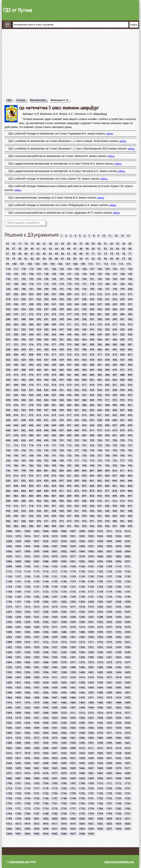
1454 (64, 693)
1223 (127, 607)
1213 (36, 607)
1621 (54, 753)
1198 (27, 602)
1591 (36, 743)
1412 (64, 677)
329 (77, 329)
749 (39, 456)
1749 (73, 798)
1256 (46, 622)
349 (100, 334)
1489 (127, 703)
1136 (100, 576)
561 (31, 400)
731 (31, 450)
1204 (82, 602)
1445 (109, 687)
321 (16, 329)
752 (62, 456)
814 (16, 476)
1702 (27, 783)
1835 (91, 829)
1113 (18, 571)
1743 (18, 798)
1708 (82, 783)
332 (100, 329)
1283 (36, 632)
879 (122, 491)
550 (77, 395)
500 (84, 380)
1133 (73, 576)
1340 (46, 652)
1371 (73, 662)
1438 (46, 687)
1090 (64, 561)
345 (69, 334)
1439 (54, 687)
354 (8, 339)
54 (117, 249)
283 (115, 314)
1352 (27, 657)
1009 (91, 531)
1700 (9, 783)
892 (92, 496)
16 (14, 244)
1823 (109, 824)
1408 (27, 677)
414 (77, 355)
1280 (9, 632)
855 (69, 486)
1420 (9, 682)
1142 (27, 581)
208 (62, 294)
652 (77, 425)
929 (115, 506)
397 (77, 350)
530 (54, 390)
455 (130, 365)
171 (39, 284)
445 (54, 365)
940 (69, 511)
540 (130, 390)
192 (69, 289)
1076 (64, 556)
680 (31, 435)
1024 (100, 536)
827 (115, 476)
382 (92, 344)
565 (62, 400)
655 (100, 425)
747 (23, 456)
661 (16, 430)
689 (100, 435)
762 (8, 461)
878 (115, 491)
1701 (18, 783)
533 (77, 390)
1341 (54, 652)
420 (122, 355)
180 (107, 284)
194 (84, 289)
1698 (118, 778)
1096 (118, 561)
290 (39, 319)
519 (100, 385)
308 (46, 324)
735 (62, 450)
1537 (54, 723)
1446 (118, 687)
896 (122, 496)
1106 (82, 566)
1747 (54, 798)
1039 (109, 541)
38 (20, 249)
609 (8, 415)
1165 (109, 587)
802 (54, 471)
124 (69, 269)
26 (75, 244)
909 (92, 501)
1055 (127, 546)
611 (23, 415)
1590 (27, 743)
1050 (82, 546)
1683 (109, 773)
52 (105, 249)
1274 (82, 627)
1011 (109, 531)
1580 (64, 738)
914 (130, 501)
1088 (46, 561)
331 (92, 329)
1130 (46, 576)
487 (115, 375)
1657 (127, 763)
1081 (109, 556)
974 (69, 521)
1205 (91, 602)
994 (92, 526)
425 (31, 360)
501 (92, 380)
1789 (54, 814)
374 (31, 344)
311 (69, 324)
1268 (27, 627)
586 (92, 405)
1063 (73, 551)
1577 (36, 738)
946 (115, 511)
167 (8, 284)
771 (77, 461)
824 (92, 476)
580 (46, 405)
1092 (82, 561)
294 (69, 319)
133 (8, 274)
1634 (46, 758)
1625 (91, 753)
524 (8, 390)
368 (115, 339)
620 (92, 415)
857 (84, 486)
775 (107, 461)
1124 (118, 571)
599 (62, 410)
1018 (46, 536)
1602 (9, 748)
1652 (82, 763)
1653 (91, 763)
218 (8, 299)
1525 (73, 718)
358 (39, 339)
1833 (73, 829)
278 (77, 314)
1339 (36, 652)
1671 (127, 768)
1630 (9, 758)
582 (62, 405)
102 (30, 264)
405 (8, 355)
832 (23, 481)
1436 (27, 687)
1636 (64, 758)
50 (93, 249)
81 (26, 259)
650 (62, 425)
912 (115, 501)
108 (75, 264)
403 (122, 350)
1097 (127, 561)
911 (107, 501)
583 (69, 405)
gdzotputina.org (19, 862)
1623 (73, 753)
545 (39, 395)
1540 (82, 723)
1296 (27, 637)
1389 (109, 667)
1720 (64, 788)
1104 (64, 566)
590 (122, 405)
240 (46, 304)
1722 (82, 788)
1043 (18, 546)
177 (84, 284)
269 (8, 314)
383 (100, 344)
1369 (54, 662)
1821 (91, 824)
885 (39, 496)
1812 (9, 824)
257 (46, 309)
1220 (100, 607)
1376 (118, 662)
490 (8, 380)
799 (31, 471)
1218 (82, 607)
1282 (27, 632)
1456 (82, 693)
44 (57, 249)
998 (122, 526)
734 (54, 450)
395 (62, 350)
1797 (127, 814)
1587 (127, 738)
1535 (36, 723)
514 (62, 385)
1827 (18, 829)
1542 (100, 723)
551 (84, 395)
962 (107, 516)
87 (62, 259)
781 (23, 466)
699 (46, 440)
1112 (9, 571)
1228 (46, 612)
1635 (54, 758)
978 (100, 521)
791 (100, 466)
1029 (18, 541)
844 (115, 481)
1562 (27, 733)
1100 (27, 566)
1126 (9, 576)
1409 (36, 677)
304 (16, 324)
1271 (54, 627)
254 (23, 309)
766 (39, 461)
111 (98, 264)
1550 (46, 728)
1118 (64, 571)
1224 (9, 612)
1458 (100, 693)
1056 (9, 551)
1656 (118, 763)
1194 (118, 597)
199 (122, 289)
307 (39, 324)
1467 (54, 698)
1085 (18, 561)
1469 (73, 698)
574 (130, 400)
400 (100, 350)
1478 (27, 703)
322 (23, 329)
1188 (64, 597)
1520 (27, 718)
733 (46, 450)
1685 (127, 773)
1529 (109, 718)
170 (31, 284)
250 (122, 304)
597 (46, 410)
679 (23, 435)
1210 (9, 607)
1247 (91, 617)
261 (77, 309)
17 (20, 244)
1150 (100, 581)
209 (69, 294)
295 (77, 319)
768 (54, 461)
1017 (36, 536)
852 (46, 486)
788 (77, 466)
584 (77, 405)
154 (39, 279)
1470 (82, 698)
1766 (100, 803)
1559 (127, 728)
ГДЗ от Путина (18, 10)
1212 (27, 607)
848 (16, 486)
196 (100, 289)
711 (8, 445)
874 (84, 491)
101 (22, 264)
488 (122, 375)
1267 (18, 627)
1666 (82, 768)
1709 (91, 783)
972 (54, 521)
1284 (46, 632)
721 (84, 445)
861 (115, 486)
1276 (100, 627)
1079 (91, 556)
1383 (54, 667)
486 (107, 375)
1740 (118, 793)
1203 (73, 602)
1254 (27, 622)
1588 (9, 743)
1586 (118, 738)
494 (39, 380)
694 (8, 440)
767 (46, 461)
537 (107, 390)
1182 (9, 597)
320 (8, 329)
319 (130, 324)
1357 (73, 657)
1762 (64, 803)
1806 (82, 819)
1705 (54, 783)
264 (100, 309)
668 (69, 430)
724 (107, 445)
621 (100, 415)
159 (77, 279)
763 (16, 461)
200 (130, 289)
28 (87, 244)
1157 (36, 587)
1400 (82, 672)
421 (130, 355)
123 (62, 269)
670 (84, 430)
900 (23, 501)
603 (92, 410)
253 (16, 309)
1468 (64, 698)
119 (31, 269)
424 (23, 360)
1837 (109, 829)
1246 (82, 617)
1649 (54, 763)
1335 (127, 647)
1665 (73, 768)
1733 (54, 793)
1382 (46, 667)
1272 (64, 627)
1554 (82, 728)
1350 (9, 657)
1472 (100, 698)
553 (100, 395)
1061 (54, 551)
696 (23, 440)
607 (122, 410)
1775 (54, 809)
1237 (127, 612)
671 (92, 430)
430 (69, 360)
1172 (46, 592)
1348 (118, 652)
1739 (109, 793)
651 (69, 425)
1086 (27, 561)
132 (130, 269)
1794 (100, 814)
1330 (82, 647)
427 (46, 360)
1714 (9, 788)
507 (8, 385)
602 (84, 410)
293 (62, 319)
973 (62, 521)
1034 (64, 541)
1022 (82, 536)
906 (69, 501)
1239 (18, 617)
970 (39, 521)
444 (46, 365)
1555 (91, 728)
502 (100, 380)
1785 (18, 814)
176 (77, 284)
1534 (27, 723)
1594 (64, 743)
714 (31, 445)
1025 (109, 536)
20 (38, 244)
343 (54, 334)
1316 (82, 642)
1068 (118, 551)
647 (39, 425)
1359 (91, 657)
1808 (100, 819)
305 (23, 324)
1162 (82, 587)
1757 (18, 803)
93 (99, 259)
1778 (82, 809)
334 (115, 329)
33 (117, 244)
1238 (9, 617)
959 (84, 516)
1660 (27, 768)
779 (8, 466)
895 (115, 496)
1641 (109, 758)
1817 (54, 824)
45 (62, 249)
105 (52, 264)
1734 (64, 793)
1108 (100, 566)
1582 (82, 738)
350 (107, 334)
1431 (109, 682)
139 (54, 274)
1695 (91, 778)
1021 (73, 536)
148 (122, 274)
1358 (82, 657)
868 (39, 491)
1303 (91, 637)
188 (39, 289)
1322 (9, 647)
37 (14, 249)
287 (16, 319)
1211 (18, 607)
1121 (91, 571)
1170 (27, 592)
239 (39, 304)
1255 (36, 622)
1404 (118, 672)
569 (92, 400)
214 (107, 294)
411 (54, 355)
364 (84, 339)
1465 (36, 698)
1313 (54, 642)
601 (77, 410)
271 (23, 314)
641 (122, 420)
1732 (46, 793)
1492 (27, 708)
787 (69, 466)
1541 (91, 723)
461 (46, 370)
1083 (127, 556)
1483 (73, 703)
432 (84, 360)
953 (39, 516)
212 (92, 294)
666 (54, 430)
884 (31, 496)
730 (23, 450)
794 (122, 466)
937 (46, 511)
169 (23, 284)
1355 (54, 657)
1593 (54, 743)
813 (8, 476)
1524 (64, 718)
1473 (109, 698)
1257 (54, 622)
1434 (9, 687)
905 (62, 501)
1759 (36, 803)
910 (100, 501)
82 (32, 259)
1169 (18, 592)
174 (62, 284)
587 (100, 405)
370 (130, 339)
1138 (118, 576)
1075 (54, 556)
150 (8, 279)
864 (8, 491)
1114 (27, 571)
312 (77, 324)
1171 (36, 592)
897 (130, 496)
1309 (18, 642)
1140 (9, 581)
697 (31, 440)
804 (69, 471)
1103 (54, 566)
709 (122, 440)
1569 (91, 733)
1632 (27, 758)
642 (130, 420)
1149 (91, 581)
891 (84, 496)
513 (54, 385)
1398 (64, 672)
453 (115, 365)
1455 (73, 693)
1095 (109, 561)
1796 (118, 814)
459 (31, 370)
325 (46, 329)
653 (84, 425)
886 (46, 496)
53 (112, 249)
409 (39, 355)
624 (122, 415)
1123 (109, 571)
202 (16, 294)
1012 (118, 531)
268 (130, 309)
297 (92, 319)
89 (75, 259)
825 (100, 476)
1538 (64, 723)
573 (122, 400)
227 (77, 299)
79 (14, 259)
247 (100, 304)
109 (83, 264)
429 (62, 360)
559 (16, 400)
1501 (109, 708)
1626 (100, 753)
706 (100, 440)
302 (130, 319)
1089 (54, 561)
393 (46, 350)
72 (99, 254)
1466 (46, 698)
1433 (127, 682)
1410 (46, 677)
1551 (54, 728)
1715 (18, 788)
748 (31, 456)
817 (39, 476)
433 (92, 360)
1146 (64, 581)
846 (130, 481)
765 (31, 461)
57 (7, 254)
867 (31, 491)
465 (77, 370)
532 (69, 390)
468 (100, 370)
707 (107, 440)
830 (8, 481)
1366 (27, 662)
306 (31, 324)
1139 (127, 576)
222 (39, 299)
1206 (100, 602)
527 (31, 390)
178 (92, 284)
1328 (64, 647)
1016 (27, 536)
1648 (46, 763)
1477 (18, 703)
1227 (36, 612)
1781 (109, 809)
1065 (91, 551)
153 (31, 279)
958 (77, 516)
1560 (9, 733)
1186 (46, 597)
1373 (91, 662)
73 (105, 254)
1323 (18, 647)
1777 (73, 809)
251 (130, 304)
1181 (127, 592)
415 (84, 355)
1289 (91, 632)
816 (31, 476)
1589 (18, 743)
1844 (46, 834)
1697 (109, 778)
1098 (9, 566)
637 (92, 420)
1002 (27, 531)
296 (84, 319)
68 (75, 254)
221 (31, 299)
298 (100, 319)
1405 (127, 672)
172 (46, 284)
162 (100, 279)
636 (84, 420)
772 (84, 461)
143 (84, 274)
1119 (73, 571)
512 (46, 385)
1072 (27, 556)
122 (54, 269)
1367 (36, 662)
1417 (109, 677)
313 (84, 324)
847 (8, 486)
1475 (127, 698)
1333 (109, 647)
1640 (100, 758)
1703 (36, 783)
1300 (64, 637)
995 (100, 526)
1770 (9, 809)
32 (112, 244)
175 (69, 284)
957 (69, 516)
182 (122, 284)
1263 (109, 622)
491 (16, 380)
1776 (64, 809)
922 (62, 506)
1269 (36, 627)
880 (130, 491)
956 (62, 516)
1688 (27, 778)
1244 (64, 617)
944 (100, 511)
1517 (127, 713)
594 (23, 410)
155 (46, 279)
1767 (109, 803)
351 (115, 334)
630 (39, 420)
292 (54, 319)
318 (122, 324)
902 (39, 501)
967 (16, 521)
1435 (18, 687)
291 (46, 319)
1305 (109, 637)
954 (46, 516)
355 (16, 339)
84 (44, 259)
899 (16, 501)
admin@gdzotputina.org (119, 862)
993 (84, 526)
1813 (18, 824)
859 (100, 486)
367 (107, 339)
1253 (18, 622)
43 (50, 249)
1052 (100, 546)
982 (130, 521)
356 (23, 339)
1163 (91, 587)
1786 (27, 814)
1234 (100, 612)
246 (92, 304)
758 (107, 456)
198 (115, 289)
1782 (118, 809)
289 (31, 319)
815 (23, 476)
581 (54, 405)
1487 (109, 703)
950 (16, 516)
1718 (46, 788)
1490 (9, 708)
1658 (9, 768)
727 (130, 445)
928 (107, 506)
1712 (118, 783)
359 (46, 339)
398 (84, 350)
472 (130, 370)
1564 (46, 733)
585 (84, 405)
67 (69, 254)
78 (7, 259)
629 (31, 420)
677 (8, 435)
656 (107, 425)
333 (107, 329)
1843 (36, 834)
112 (106, 264)
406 (16, 355)
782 (31, 466)
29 (93, 244)
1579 (54, 738)
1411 (54, 677)
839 (77, 481)
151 (16, 279)
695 (16, 440)
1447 (127, 687)
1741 (127, 793)
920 (46, 506)
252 (8, 309)
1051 (91, 546)
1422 (27, 682)
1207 (109, 602)
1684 (118, 773)
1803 (54, 819)
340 (31, 334)
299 (107, 319)
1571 (109, 733)
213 (100, 294)
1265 (127, 622)
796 (8, 471)
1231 (73, 612)
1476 (9, 703)
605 (107, 410)
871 (62, 491)
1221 (109, 607)
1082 (118, 556)
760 (122, 456)
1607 (54, 748)
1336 (9, 652)
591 (130, 405)
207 (54, 294)
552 (92, 395)
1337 (18, 652)
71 (93, 254)
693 (130, 435)
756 (92, 456)
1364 (9, 662)
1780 (100, 809)
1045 (36, 546)
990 (62, 526)
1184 (27, 597)
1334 (118, 647)
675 (122, 430)
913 (122, 501)
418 (107, 355)
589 (115, 405)
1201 (54, 602)
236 (16, 304)
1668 (100, 768)
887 (54, 496)
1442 (82, 687)
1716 (27, 788)
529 (46, 390)
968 (23, 521)
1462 (9, 698)
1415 (91, 677)
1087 (36, 561)
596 (39, 410)
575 (8, 405)
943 (92, 511)
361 (62, 339)
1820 (82, 824)
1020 (64, 536)
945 (107, 511)
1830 (46, 829)
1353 (36, 657)
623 (115, 415)
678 (16, 435)
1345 (91, 652)
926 (92, 506)
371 (8, 344)
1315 (73, 642)
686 (77, 435)
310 (62, 324)
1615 (127, 748)
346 (77, 334)
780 (16, 466)
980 (115, 521)
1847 (73, 834)
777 (122, 461)
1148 (82, 581)
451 (100, 365)
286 (8, 319)
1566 (64, 733)
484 (92, 375)
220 (23, 299)
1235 (109, 612)
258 (54, 309)
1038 (100, 541)
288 (23, 319)
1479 (36, 703)
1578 (46, 738)
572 (115, 400)
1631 (18, 758)
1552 (64, 728)
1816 (46, 824)
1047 (54, 546)
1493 (36, 708)
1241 (36, 617)
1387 (91, 667)
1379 (18, 667)
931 (130, 506)
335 (122, 329)
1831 (54, 829)
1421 (18, 682)
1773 (36, 809)
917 (23, 506)
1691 (54, 778)
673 (107, 430)
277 (69, 314)
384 (107, 344)
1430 (100, 682)
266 (115, 309)
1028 (9, 541)
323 (31, 329)
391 (31, 350)
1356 (64, 657)
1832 (64, 829)
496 (54, 380)
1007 (73, 531)
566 (69, 400)
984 (16, 526)
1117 (54, 571)
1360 (100, 657)
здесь (109, 134)
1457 (91, 693)
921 (54, 506)
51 (99, 249)
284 (122, 314)
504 (115, 380)
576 (16, 405)
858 (92, 486)
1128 (27, 576)
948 (130, 511)
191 (62, 289)
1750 (82, 798)
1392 (9, 672)
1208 (118, 602)
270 (16, 314)
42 (44, 249)
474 (16, 375)
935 (31, 511)
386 (122, 344)
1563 (36, 733)
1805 (73, 819)
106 (60, 264)
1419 (127, 677)
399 (92, 350)
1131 (54, 576)
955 (54, 516)
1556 (100, 728)
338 (16, 334)
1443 (91, 687)
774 (100, 461)
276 (62, 314)
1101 (36, 566)
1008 (82, 531)
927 (100, 506)
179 (100, 284)
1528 (100, 718)
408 (31, 355)
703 (77, 440)
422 (8, 360)
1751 (91, 798)
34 (124, 244)
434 (100, 360)
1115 (36, 571)
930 (122, 506)
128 (100, 269)
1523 (54, 718)
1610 (82, 748)
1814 (27, 824)
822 (77, 476)
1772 (27, 809)
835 (46, 481)
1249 (109, 617)
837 (62, 481)
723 (100, 445)
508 (16, 385)
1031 (36, 541)
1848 (82, 834)
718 (62, 445)
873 (77, 491)
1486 (100, 703)
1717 (36, 788)
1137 (109, 576)
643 (8, 425)
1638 (82, 758)
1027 (127, 536)
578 (31, 405)
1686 (9, 778)
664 (39, 430)
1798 (9, 819)
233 (122, 299)
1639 (91, 758)
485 (100, 375)
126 (84, 269)
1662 (46, 768)
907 (77, 501)
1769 (127, 803)
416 (92, 355)
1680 (82, 773)
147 (115, 274)
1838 (118, 829)
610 (16, 415)
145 (100, 274)
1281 (18, 632)
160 (84, 279)
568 (84, 400)
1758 (27, 803)
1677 (54, 773)
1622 (64, 753)
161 (92, 279)
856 (77, 486)
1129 (36, 576)
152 (23, 279)
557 (130, 395)
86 (57, 259)
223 (46, 299)
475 (23, 375)
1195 (127, 597)
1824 (118, 824)
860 (107, 486)
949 (8, 516)
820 (62, 476)
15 (7, 244)
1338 (27, 652)
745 (8, 456)
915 (8, 506)
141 (69, 274)
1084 (9, 561)
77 (130, 254)
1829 (36, 829)
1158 (46, 587)
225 (62, 299)
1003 (36, 531)
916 (16, 506)
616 (62, 415)
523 (130, 385)
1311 (36, 642)
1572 (118, 733)
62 (38, 254)
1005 (54, 531)
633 (62, 420)
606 (115, 410)
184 (8, 289)
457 (16, 370)
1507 (36, 713)
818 (46, 476)
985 (23, 526)
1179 (109, 592)
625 (130, 415)
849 (23, 486)
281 (100, 314)
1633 (36, 758)
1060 (46, 551)
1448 (9, 693)
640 (115, 420)
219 (16, 299)
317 (115, 324)
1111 (127, 566)
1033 (54, 541)
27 (81, 244)
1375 (109, 662)
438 (130, 360)
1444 (100, 687)
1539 (73, 723)
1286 (64, 632)
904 (54, 501)
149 (130, 274)
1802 (46, 819)
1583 (91, 738)
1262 (100, 622)
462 (54, 370)
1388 (100, 667)
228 (84, 299)
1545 (127, 723)
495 (46, 380)
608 (130, 410)
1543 (109, 723)
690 (107, 435)
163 (107, 279)
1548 (27, 728)
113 (113, 264)
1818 (64, 824)
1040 (118, 541)
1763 (73, 803)
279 (84, 314)
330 (84, 329)
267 (122, 309)
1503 (127, 708)
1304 (100, 637)
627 (16, 420)
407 (23, 355)
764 (23, 461)
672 (100, 430)
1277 (109, 627)
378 (62, 344)
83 (38, 259)
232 (115, 299)
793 (115, 466)
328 (69, 329)
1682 (100, 773)
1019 (54, 536)
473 (8, 375)
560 (23, 400)
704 (84, 440)
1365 (18, 662)
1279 (127, 627)
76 (124, 254)
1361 (109, 657)
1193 (109, 597)
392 (39, 350)
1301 (73, 637)
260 (69, 309)
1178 (100, 592)
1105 (73, 566)
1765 (91, 803)
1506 (27, 713)
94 (105, 259)
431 (77, 360)
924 (77, 506)
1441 (73, 687)
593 (16, 410)
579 (39, 405)
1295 (18, 637)
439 (8, 365)
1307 (127, 637)
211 (84, 294)
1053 (109, 546)
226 (69, 299)
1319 (109, 642)
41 (38, 249)
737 (77, 450)
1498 (82, 708)
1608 (64, 748)
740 (100, 450)
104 (45, 264)
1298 (46, 637)
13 (122, 236)
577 (23, 405)
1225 (18, 612)
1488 (118, 703)
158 (69, 279)
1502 (118, 708)
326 (54, 329)
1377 (127, 662)
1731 (36, 793)
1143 (36, 581)
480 (62, 375)
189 (46, 289)
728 (8, 450)
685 (69, 435)
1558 (118, 728)
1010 (100, 531)
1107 (91, 566)
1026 (118, 536)
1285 (54, 632)
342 (46, 334)
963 (115, 516)
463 (62, 370)
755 (84, 456)
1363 (127, 657)
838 (69, 481)
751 (54, 456)
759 (115, 456)
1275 (91, 627)
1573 (127, 733)
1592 (46, 743)
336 (130, 329)
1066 (100, 551)
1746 (46, 798)
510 (31, 385)
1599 (109, 743)
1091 (73, 561)
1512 (82, 713)
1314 (64, 642)
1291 (109, 632)
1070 (9, 556)
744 (130, 450)
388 (8, 350)
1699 (127, 778)
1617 (18, 753)
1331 (91, 647)
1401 (91, 672)
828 (122, 476)
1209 (127, 602)
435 (107, 360)
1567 (73, 733)
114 (121, 264)
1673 (18, 773)
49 (87, 249)
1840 (9, 834)
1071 (18, 556)
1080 (100, 556)
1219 (91, 607)
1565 (54, 733)
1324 (27, 647)
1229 (54, 612)
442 (31, 365)
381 (84, 344)
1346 (100, 652)
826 (107, 476)
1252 (9, 622)
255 (31, 309)
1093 (91, 561)
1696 (100, 778)
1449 (18, 693)
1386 (82, 667)
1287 (73, 632)
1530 (118, 718)
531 (62, 390)
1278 (118, 627)
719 (69, 445)
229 (92, 299)
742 (115, 450)
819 (54, 476)
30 (99, 244)
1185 (36, 597)
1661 (36, 768)
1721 (73, 788)
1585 (109, 738)
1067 (109, 551)
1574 (9, 738)
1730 (27, 793)
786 (62, 466)
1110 (118, 566)
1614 (118, 748)
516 (77, 385)
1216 (64, 607)
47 (75, 249)
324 (39, 329)
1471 (91, 698)
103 (37, 264)
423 (16, 360)
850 (31, 486)
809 (107, 471)
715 (39, 445)
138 (46, 274)
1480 (46, 703)
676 (130, 430)
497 (62, 380)
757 (100, 456)
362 (69, 339)
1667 (91, 768)
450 (92, 365)
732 (39, 450)
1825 (127, 824)
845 (122, 481)
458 (23, 370)
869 (46, 491)
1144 (46, 581)
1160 (64, 587)
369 (122, 339)
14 (128, 236)
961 (100, 516)
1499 (91, 708)
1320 (118, 642)
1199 (36, 602)
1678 (64, 773)
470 (115, 370)
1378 (9, 667)
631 (46, 420)
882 (16, 496)
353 (130, 334)
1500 (100, 708)
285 (130, 314)
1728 (9, 793)
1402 (100, 672)
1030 (27, 541)
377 (54, 344)
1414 (82, 677)
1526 (82, 718)
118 (23, 269)
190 (54, 289)
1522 (46, 718)
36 (7, 249)
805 (77, 471)
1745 (36, 798)
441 (23, 365)
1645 (18, 763)
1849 (91, 834)
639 (107, 420)
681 (39, 435)
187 (31, 289)
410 (46, 355)
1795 (109, 814)
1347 (109, 652)
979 (107, 521)
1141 (18, 581)
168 (16, 284)
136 (31, 274)
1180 (118, 592)
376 (46, 344)
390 (23, 350)
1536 (46, 723)
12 (116, 236)
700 (54, 440)
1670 (118, 768)
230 (100, 299)
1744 (27, 798)
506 (130, 380)
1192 (100, 597)
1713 (127, 783)
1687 (18, 778)
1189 (73, 597)
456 (8, 370)
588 (107, 405)
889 (69, 496)
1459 (109, 693)
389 (16, 350)
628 (23, 420)
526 (23, 390)
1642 (118, 758)
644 (16, 425)
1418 (118, 677)
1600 (118, 743)
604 (100, 410)
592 (8, 410)
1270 (46, 627)
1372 (82, 662)
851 (39, 486)
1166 (118, 587)
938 (54, 511)
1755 (127, 798)
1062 (64, 551)
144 (92, 274)
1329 (73, 647)
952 (31, 516)
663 (31, 430)
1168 (9, 592)
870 (54, 491)
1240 (27, 617)
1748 (64, 798)
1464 (27, 698)
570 (100, 400)
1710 (100, 783)
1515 (109, 713)
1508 (46, 713)
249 (115, 304)
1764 (82, 803)
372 (16, 344)
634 (69, 420)
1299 (54, 637)
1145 (54, 581)
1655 (109, 763)
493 (31, 380)
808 (100, 471)
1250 (118, 617)
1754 (118, 798)
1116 (46, 571)
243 (69, 304)
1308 (9, 642)
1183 (18, 597)
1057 (18, 551)
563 (46, 400)
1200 (46, 602)
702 (69, 440)
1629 (127, 753)
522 (122, 385)
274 (46, 314)
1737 (91, 793)
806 (84, 471)
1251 (127, 617)
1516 (118, 713)
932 (8, 511)
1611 (91, 748)
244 (77, 304)
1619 (36, 753)
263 (92, 309)
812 (130, 471)
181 (115, 284)
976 (84, 521)
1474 (118, 698)
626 (8, 420)
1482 (64, 703)
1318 (100, 642)
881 (8, 496)
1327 (54, 647)
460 (39, 370)
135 (23, 274)
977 (92, 521)
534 (84, 390)
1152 (118, 581)
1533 (18, 723)
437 (122, 360)
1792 (82, 814)
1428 (82, 682)
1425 (54, 682)
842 (100, 481)
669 (77, 430)
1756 (9, 803)
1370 (64, 662)
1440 (64, 687)
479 (54, 375)
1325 (36, 647)
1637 (73, 758)
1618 (27, 753)
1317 (91, 642)
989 (54, 526)
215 (115, 294)
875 (92, 491)
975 (77, 521)
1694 (82, 778)
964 (122, 516)
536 (100, 390)
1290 (100, 632)
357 (31, 339)
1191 (91, 597)
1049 (73, 546)
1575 (18, 738)
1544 (118, 723)
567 (77, 400)
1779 (91, 809)
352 (122, 334)
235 (8, 304)
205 (39, 294)
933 (16, 511)
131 (122, 269)
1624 (82, 753)
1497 (73, 708)
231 (107, 299)
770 (69, 461)
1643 (127, 758)
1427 (73, 682)
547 (54, 395)
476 (31, 375)
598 (54, 410)
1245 (73, 617)
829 (130, 476)
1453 (54, 693)
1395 (36, 672)
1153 (127, 581)
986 (31, 526)
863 (130, 486)
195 (92, 289)
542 (16, 395)
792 (107, 466)
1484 (82, 703)
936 (39, 511)
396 (69, 350)
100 (14, 264)
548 (62, 395)
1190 (82, 597)
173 (54, 284)
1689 (36, 778)
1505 (18, 713)
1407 (18, 677)
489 (130, 375)
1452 (46, 693)
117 (16, 269)
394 (54, 350)
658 (122, 425)
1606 (46, 748)
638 (100, 420)
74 (112, 254)
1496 (64, 708)
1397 (54, 672)
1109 (109, 566)
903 (46, 501)
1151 (109, 581)
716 (46, 445)
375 (39, 344)
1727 (127, 788)
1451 (36, 693)
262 (84, 309)
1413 (73, 677)
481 (69, 375)
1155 (18, 587)
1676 (46, 773)
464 (69, 370)
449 (84, 365)
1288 (82, 632)
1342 (64, 652)
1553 (73, 728)
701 (62, 440)
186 (23, 289)
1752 (100, 798)
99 (7, 264)
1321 (127, 642)
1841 (18, 834)
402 (115, 350)
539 (122, 390)
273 (39, 314)
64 (50, 254)
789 (84, 466)
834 (39, 481)
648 (46, 425)
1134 (82, 576)
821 (69, 476)
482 (77, 375)
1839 (127, 829)
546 (46, 395)
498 (69, 380)
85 (50, 259)
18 (26, 244)
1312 (46, 642)
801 (46, 471)
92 (93, 259)
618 (77, 415)
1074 (46, 556)
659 (130, 425)
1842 (27, 834)
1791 (73, 814)
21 (44, 244)
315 (100, 324)
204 (31, 294)
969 (31, 521)
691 (115, 435)
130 (115, 269)
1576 (27, 738)
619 (84, 415)
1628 (118, 753)
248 (107, 304)
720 (77, 445)
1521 (36, 718)
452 (107, 365)
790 (92, 466)
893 (100, 496)
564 (54, 400)
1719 (54, 788)
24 (62, 244)
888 (62, 496)
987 (39, 526)
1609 (73, 748)
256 (39, 309)
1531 (127, 718)
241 (54, 304)
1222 (118, 607)
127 (92, 269)
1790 (64, 814)
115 (129, 264)
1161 (73, 587)
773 (92, 461)
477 (39, 375)
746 (16, 456)
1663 (54, 768)
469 (107, 370)
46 (69, 249)
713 (23, 445)
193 (77, 289)
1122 (100, 571)
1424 (46, 682)
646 (31, 425)
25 (69, 244)
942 (84, 511)
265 (107, 309)
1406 (9, 677)
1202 (64, 602)
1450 (27, 693)
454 (122, 365)
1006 (64, 531)
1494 (46, 708)
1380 (27, 667)
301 (122, 319)
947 (122, 511)
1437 (36, 687)
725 (115, 445)
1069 (127, 551)
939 (62, 511)
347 (84, 334)
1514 (100, 713)
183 (130, 284)
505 (122, 380)
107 (68, 264)
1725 (109, 788)
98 (130, 259)
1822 (100, 824)
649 (54, 425)
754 (77, 456)
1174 (64, 592)
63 (44, 254)
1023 (91, 536)
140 (62, 274)
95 (112, 259)
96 (117, 259)
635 (77, 420)
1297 (36, 637)
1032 (46, 541)
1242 (46, 617)
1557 (109, 728)
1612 (100, 748)
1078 (82, 556)
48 (81, 249)
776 (115, 461)
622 (107, 415)
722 (92, 445)
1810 (118, 819)
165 (122, 279)
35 (130, 244)
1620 (46, 753)
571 (107, 400)
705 (92, 440)
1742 (9, 798)
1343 (73, 652)
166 (130, 279)
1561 (18, 733)
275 (54, 314)
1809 (109, 819)
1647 (36, 763)
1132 (64, 576)
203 (23, 294)
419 (115, 355)
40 (32, 249)
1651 (73, 763)
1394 (27, 672)
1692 (64, 778)
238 (31, 304)
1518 (9, 718)
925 (84, 506)
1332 (100, 647)
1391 (127, 667)
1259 (73, 622)
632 (54, 420)
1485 (91, 703)
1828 (27, 829)
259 (62, 309)
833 (31, 481)
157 (62, 279)
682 (46, 435)
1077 (73, 556)
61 (32, 254)
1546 (9, 728)
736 (69, 450)
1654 (100, 763)
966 (8, 521)
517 (84, 385)
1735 (73, 793)
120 (39, 269)
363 (77, 339)
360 (54, 339)
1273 (73, 627)
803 (62, 471)
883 (23, 496)
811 (122, 471)
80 (20, 259)
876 (100, 491)
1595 (73, 743)
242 (62, 304)
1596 (82, 743)
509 (23, 385)
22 (50, 244)
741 (107, 450)
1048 (64, 546)
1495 (54, 708)
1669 (109, 768)
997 (115, 526)
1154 (9, 587)
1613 (109, 748)
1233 (91, 612)
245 (84, 304)
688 (92, 435)
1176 (82, 592)
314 (92, 324)
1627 (109, 753)
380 (77, 344)
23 (57, 244)
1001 (18, 531)
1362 (118, 657)
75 (117, 254)
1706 (64, 783)
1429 (91, 682)
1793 (91, 814)
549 (69, 395)
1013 (127, 531)
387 (130, 344)
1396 (46, 672)
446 (62, 365)
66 (62, 254)
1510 (64, 713)
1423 (36, 682)
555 (115, 395)
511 (39, 385)
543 (23, 395)
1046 (46, 546)
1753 (109, 798)
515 (69, 385)
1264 (118, 622)
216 (122, 294)
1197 (18, 602)
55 (124, 249)
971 (46, 521)
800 (39, 471)
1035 (73, 541)
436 (115, 360)
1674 (27, 773)
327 (62, 329)
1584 (100, 738)
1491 (18, 708)
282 (107, 314)
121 (46, 269)
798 (23, 471)
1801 (36, 819)
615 (54, 415)
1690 (46, 778)
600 (69, 410)
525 (16, 390)
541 (8, 395)
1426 (64, 682)
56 (130, 249)
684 (62, 435)
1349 (127, 652)
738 (84, 450)
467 (92, 370)
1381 (36, 667)
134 (16, 274)
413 (69, 355)
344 (62, 334)
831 (16, 481)
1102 (46, 566)
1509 (54, 713)
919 (39, 506)
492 (23, 380)
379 (69, 344)
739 (92, 450)
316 (107, 324)
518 (92, 385)
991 (69, 526)
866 (23, 491)
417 (100, 355)
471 (122, 370)
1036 (82, 541)
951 (23, 516)
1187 (54, 597)
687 (84, 435)
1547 (18, 728)
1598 (100, 743)
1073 (36, 556)
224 (54, 299)
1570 (100, 733)
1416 (100, 677)
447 (69, 365)
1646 (27, 763)
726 (122, 445)
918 (31, 506)
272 (31, 314)
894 (107, 496)
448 (77, 365)
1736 (82, 793)
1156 (27, 587)
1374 (100, 662)
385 (115, 344)
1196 (9, 602)
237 (23, 304)
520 (107, 385)
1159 (54, 587)
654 (92, 425)
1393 (18, 672)
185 (16, 289)
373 (23, 344)
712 (16, 445)
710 (130, 440)
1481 (54, 703)
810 (115, 471)
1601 (127, 743)
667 (62, 430)
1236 (118, 612)
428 (54, 360)
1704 (46, 783)
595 (31, 410)
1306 (118, 637)
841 (92, 481)
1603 (18, 748)
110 (90, 264)
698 (39, 440)
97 (124, 259)
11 (110, 236)
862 (122, 486)
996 (107, 526)
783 (39, 466)
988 (46, 526)
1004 (46, 531)
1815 (36, 824)
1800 (27, 819)
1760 (46, 803)
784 (46, 466)
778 (130, 461)
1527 (91, 718)
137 (39, 274)
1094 (100, 561)
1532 (9, 723)
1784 (9, 814)
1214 (46, 607)
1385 (73, 667)
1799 (18, 819)
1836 (100, 829)
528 (39, 390)
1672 (9, 773)
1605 (36, 748)
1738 (100, 793)
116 (8, 269)
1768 (118, 803)
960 (92, 516)
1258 (64, 622)
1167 (127, 587)
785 (54, 466)
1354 (46, 657)
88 (69, 259)
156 (54, 279)
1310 (27, 642)
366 (100, 339)
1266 (9, 627)
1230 (64, 612)
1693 (73, 778)
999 (130, 526)
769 (62, 461)
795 (130, 466)
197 (107, 289)
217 (130, 294)
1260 (82, 622)
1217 (73, 607)
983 (8, 526)
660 (8, 430)
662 (23, 430)
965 (130, 516)
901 (31, 501)
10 (104, 236)
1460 (118, 693)
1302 (82, 637)
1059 (36, 551)
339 (23, 334)
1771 (18, 809)
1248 (100, 617)
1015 (18, 536)
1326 (46, 647)
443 (39, 365)
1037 (91, 541)
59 (20, 254)
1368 (46, 662)
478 (46, 375)
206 (46, 294)
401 (107, 350)
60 (26, 254)
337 (8, 334)
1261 (91, 622)
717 (54, 445)
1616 (9, 753)
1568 (82, 733)
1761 (54, 803)
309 (54, 324)
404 (130, 350)
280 (92, 314)
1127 (18, 576)
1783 (127, 809)
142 (77, 274)
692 (122, 435)
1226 (27, 612)
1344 (82, 652)
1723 (91, 788)
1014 (9, 536)
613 (39, 415)
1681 (91, 773)
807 (92, 471)
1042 (9, 546)
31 (105, 244)
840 (84, 481)
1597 (91, 743)
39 (26, 249)
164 (115, 279)
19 (32, 244)
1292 (118, 632)
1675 (36, 773)
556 (122, 395)
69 (81, 254)
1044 (27, 546)
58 (14, 254)
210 (77, 294)
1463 (18, 698)
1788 (46, 814)
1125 (127, 571)
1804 (64, 819)
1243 (54, 617)
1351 (18, 657)
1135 (91, 576)
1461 (127, 693)
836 (54, 481)
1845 (54, 834)
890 (77, 496)
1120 (82, 571)
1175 (73, 592)
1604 (27, 748)
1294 (9, 637)
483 (84, 375)
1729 (18, 793)
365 (92, 339)
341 (39, 334)
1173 (54, 592)
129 (107, 269)
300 (115, 319)
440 (16, 365)
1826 (9, 829)
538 (115, 390)
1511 (73, 713)
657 (115, 425)
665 (46, 430)
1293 (127, 632)
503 (107, 380)
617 (69, 415)
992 (77, 526)
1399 (73, 672)
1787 (36, 814)
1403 (109, 672)
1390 (118, 667)
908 (84, 501)
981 (122, 521)
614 (46, 415)
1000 (9, 531)
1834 (82, 829)
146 (107, 274)
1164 (100, 587)
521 (115, 385)
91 (87, 259)
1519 (18, 718)
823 (84, 476)
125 (77, 269)
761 (130, 456)
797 (16, 471)
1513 (91, 713)
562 (39, 400)
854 (62, 486)
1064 (82, 551)
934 (23, 511)
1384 (64, 667)
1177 (91, 592)
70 (87, 254)
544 (31, 395)
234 (130, 299)
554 (107, 395)
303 (8, 324)
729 (16, 450)
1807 (91, 819)
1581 (73, 738)
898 (8, 501)
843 (107, 481)
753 (69, 456)
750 (46, 456)
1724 (100, 788)
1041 (127, 541)
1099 (18, 566)
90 (81, 259)
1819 (73, 824)
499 (77, 380)
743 (122, 450)
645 (23, 425)
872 (69, 491)
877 (107, 491)
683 (54, 435)
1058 (27, 551)
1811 (127, 819)
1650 (64, 763)
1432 (118, 682)
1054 (118, 546)
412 (62, 355)
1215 (54, 607)
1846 (64, 834)
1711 (109, 783)
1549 (36, 728)
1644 (9, 763)
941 (77, 511)
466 (84, 370)
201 (8, 294)
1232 (82, 612)
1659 (18, 768)
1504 (9, 713)
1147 (73, 581)
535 (92, 390)
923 (69, 506)
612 (31, 415)
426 (39, 360)
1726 (118, 788)
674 (115, 430)
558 (8, 400)
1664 (64, 768)
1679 (73, 773)
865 (16, 491)
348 (92, 334)
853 (54, 486)
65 (57, 254)
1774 (46, 809)
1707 (73, 783)
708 (115, 440)
